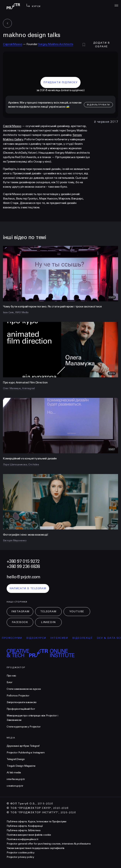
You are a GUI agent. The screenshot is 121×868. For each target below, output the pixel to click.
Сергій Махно (12, 126)
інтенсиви (62, 638)
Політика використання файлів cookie (29, 835)
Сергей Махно (13, 44)
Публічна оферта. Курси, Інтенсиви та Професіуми (36, 822)
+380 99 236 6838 (23, 567)
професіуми (15, 638)
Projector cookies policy (21, 853)
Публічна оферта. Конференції (25, 826)
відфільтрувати (98, 105)
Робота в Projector (18, 696)
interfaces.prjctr (16, 779)
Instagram (20, 611)
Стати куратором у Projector (24, 727)
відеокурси (39, 638)
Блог (10, 682)
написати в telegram (28, 588)
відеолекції (85, 638)
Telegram (48, 611)
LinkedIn (48, 622)
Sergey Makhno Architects (56, 44)
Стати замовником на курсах (24, 689)
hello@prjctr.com (23, 577)
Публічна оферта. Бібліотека (23, 830)
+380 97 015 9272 (23, 561)
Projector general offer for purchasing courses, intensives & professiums (49, 844)
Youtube (77, 611)
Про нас (11, 676)
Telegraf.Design (16, 759)
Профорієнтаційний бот (21, 709)
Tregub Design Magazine (21, 766)
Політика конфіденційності (22, 839)
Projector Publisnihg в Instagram (26, 753)
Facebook (20, 622)
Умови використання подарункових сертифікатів (36, 848)
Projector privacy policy (20, 857)
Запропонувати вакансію (22, 702)
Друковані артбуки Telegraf (23, 746)
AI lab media (14, 773)
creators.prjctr (15, 786)
